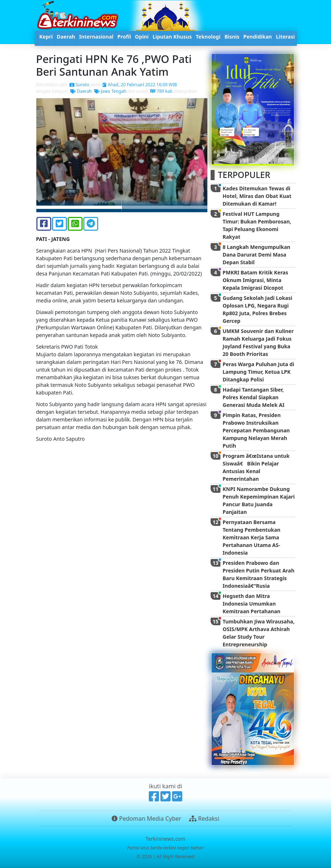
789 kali (161, 91)
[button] (49, 155)
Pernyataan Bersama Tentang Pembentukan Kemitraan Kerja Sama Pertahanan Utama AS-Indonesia (252, 537)
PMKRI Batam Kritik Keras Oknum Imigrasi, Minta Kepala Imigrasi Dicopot (255, 280)
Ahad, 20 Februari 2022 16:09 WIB (140, 85)
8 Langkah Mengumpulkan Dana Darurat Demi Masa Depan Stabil (256, 255)
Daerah (81, 91)
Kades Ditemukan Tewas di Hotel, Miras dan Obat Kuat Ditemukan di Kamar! (257, 196)
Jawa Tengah (110, 91)
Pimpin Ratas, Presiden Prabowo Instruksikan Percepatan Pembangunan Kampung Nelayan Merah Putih (256, 430)
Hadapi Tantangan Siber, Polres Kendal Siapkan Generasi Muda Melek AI (254, 397)
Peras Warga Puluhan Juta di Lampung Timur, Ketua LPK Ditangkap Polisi (258, 372)
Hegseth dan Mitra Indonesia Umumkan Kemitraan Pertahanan (252, 604)
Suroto (79, 85)
